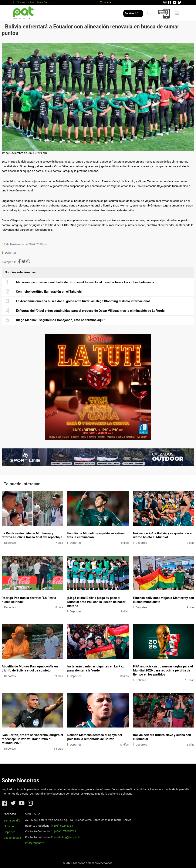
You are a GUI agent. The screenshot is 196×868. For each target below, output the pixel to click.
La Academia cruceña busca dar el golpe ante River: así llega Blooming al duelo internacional (83, 301)
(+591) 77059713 (65, 831)
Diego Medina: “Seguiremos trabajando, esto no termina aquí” (60, 320)
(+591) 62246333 (62, 826)
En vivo (131, 13)
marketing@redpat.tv (67, 837)
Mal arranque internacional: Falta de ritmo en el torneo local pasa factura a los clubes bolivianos (85, 282)
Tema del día (12, 821)
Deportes (11, 253)
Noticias (141, 680)
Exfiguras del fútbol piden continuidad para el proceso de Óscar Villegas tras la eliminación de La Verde (90, 311)
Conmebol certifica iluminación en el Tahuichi (49, 292)
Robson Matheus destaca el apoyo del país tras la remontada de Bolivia (95, 737)
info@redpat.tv (34, 843)
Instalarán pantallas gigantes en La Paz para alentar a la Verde (96, 668)
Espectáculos (12, 838)
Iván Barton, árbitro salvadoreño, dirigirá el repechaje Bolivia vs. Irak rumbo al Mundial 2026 (32, 739)
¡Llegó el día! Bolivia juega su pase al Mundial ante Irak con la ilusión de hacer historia (97, 602)
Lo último (18, 2)
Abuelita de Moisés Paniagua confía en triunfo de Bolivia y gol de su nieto (30, 668)
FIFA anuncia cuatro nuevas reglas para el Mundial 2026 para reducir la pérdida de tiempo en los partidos (163, 670)
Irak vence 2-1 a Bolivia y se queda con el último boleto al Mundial (163, 535)
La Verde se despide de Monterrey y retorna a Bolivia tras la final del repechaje (32, 535)
